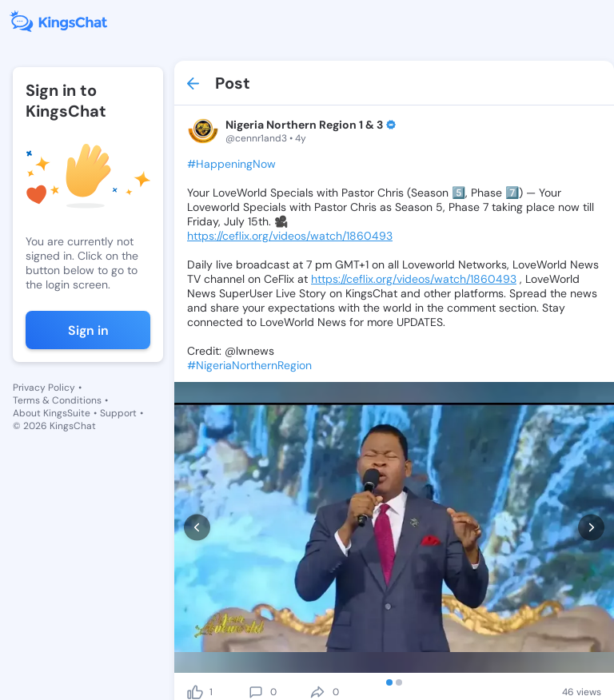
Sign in (88, 330)
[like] (195, 692)
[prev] (197, 527)
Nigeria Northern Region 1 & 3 (304, 125)
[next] (591, 527)
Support (118, 413)
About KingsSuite (52, 413)
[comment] (256, 692)
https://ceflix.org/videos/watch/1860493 (290, 236)
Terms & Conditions (57, 400)
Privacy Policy (44, 388)
